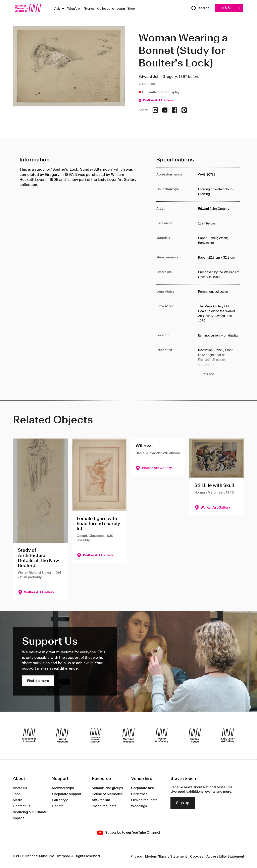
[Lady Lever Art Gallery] (228, 735)
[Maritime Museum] (128, 735)
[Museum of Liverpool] (29, 735)
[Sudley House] (195, 735)
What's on (74, 9)
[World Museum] (62, 735)
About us (20, 788)
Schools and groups (107, 788)
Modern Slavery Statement (166, 857)
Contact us (22, 806)
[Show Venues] (63, 9)
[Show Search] (199, 8)
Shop (131, 9)
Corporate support (67, 794)
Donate (58, 806)
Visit (57, 9)
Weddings (139, 806)
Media (18, 800)
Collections (106, 9)
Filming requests (144, 800)
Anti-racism (101, 800)
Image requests (104, 806)
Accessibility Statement (225, 857)
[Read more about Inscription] (219, 363)
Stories (89, 9)
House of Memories (107, 794)
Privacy (136, 857)
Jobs (17, 794)
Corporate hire (143, 788)
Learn (121, 9)
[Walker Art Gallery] (162, 735)
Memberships (63, 788)
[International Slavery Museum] (95, 735)
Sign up (183, 803)
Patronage (60, 800)
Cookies (197, 857)
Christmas (139, 794)
